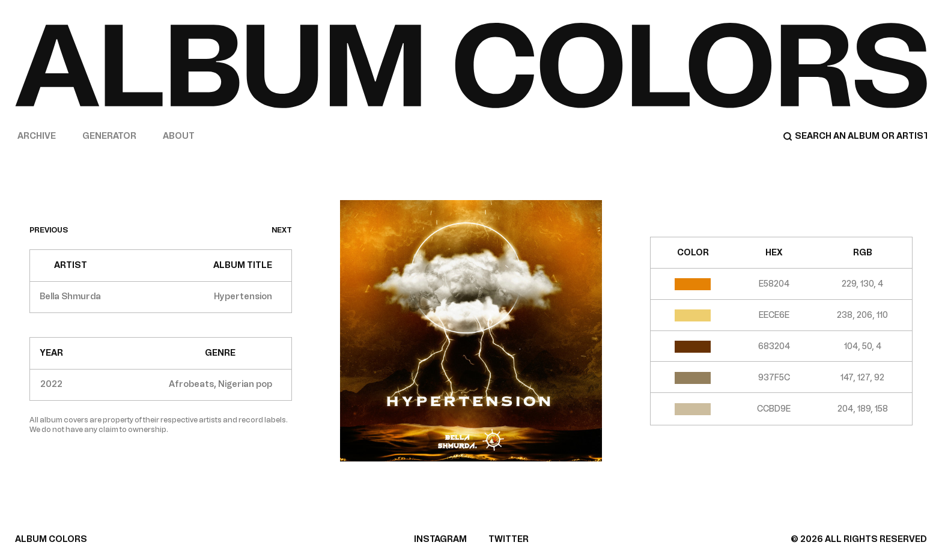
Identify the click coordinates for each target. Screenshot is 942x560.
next (282, 230)
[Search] (855, 136)
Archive (37, 136)
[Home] (471, 65)
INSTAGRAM (440, 539)
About (179, 136)
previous (49, 230)
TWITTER (509, 539)
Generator (109, 136)
